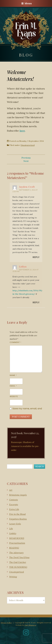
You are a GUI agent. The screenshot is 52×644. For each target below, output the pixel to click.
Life (11, 529)
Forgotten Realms (18, 519)
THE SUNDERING (18, 567)
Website (14, 396)
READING (14, 548)
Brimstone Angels (18, 495)
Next (26, 161)
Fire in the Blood (17, 514)
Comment (15, 342)
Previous (26, 158)
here (22, 131)
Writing (13, 577)
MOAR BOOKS (17, 538)
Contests (14, 500)
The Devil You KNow (19, 557)
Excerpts (14, 504)
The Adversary (16, 553)
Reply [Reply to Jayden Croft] (36, 257)
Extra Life (14, 509)
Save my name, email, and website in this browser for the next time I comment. (27, 409)
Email (13, 386)
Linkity (13, 533)
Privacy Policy (6, 623)
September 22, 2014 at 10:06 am (26, 271)
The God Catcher (18, 562)
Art (11, 490)
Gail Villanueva (30, 625)
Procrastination (17, 543)
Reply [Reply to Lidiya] (36, 302)
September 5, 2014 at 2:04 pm (25, 191)
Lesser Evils (15, 524)
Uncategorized (28, 145)
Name (13, 375)
